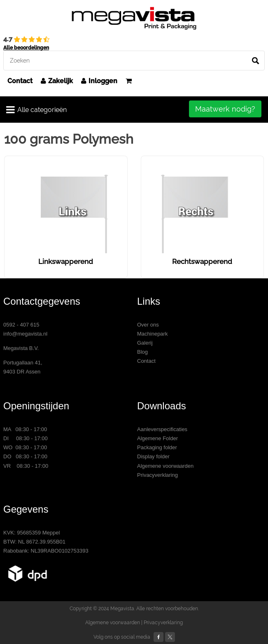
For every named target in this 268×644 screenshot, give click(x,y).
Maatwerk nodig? (225, 109)
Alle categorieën (36, 110)
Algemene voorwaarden (165, 466)
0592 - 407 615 (21, 325)
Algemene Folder (157, 438)
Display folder (153, 456)
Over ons (148, 325)
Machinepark (152, 334)
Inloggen (99, 81)
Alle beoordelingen (26, 48)
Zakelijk (57, 81)
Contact (20, 81)
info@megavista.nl (25, 334)
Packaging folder (157, 447)
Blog (142, 352)
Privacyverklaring (157, 475)
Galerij (145, 343)
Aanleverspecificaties (162, 429)
